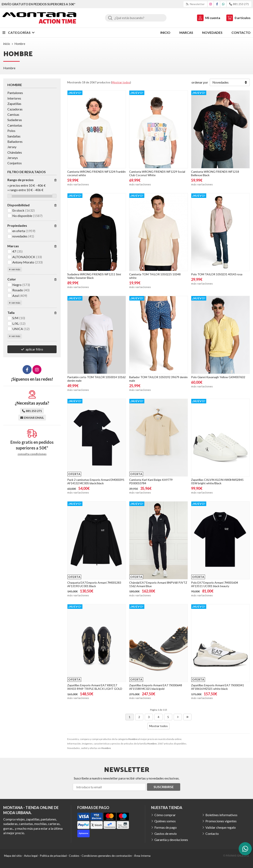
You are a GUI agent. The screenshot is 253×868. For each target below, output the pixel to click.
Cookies (74, 856)
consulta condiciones (32, 454)
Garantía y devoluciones (171, 840)
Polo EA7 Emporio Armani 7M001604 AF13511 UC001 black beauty (215, 584)
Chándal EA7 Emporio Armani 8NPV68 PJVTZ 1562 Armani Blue (158, 584)
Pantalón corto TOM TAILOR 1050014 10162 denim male (96, 379)
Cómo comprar (165, 815)
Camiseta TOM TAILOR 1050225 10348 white (155, 276)
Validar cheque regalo (221, 827)
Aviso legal (31, 856)
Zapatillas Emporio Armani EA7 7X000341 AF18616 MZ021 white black (218, 687)
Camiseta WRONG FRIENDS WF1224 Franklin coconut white (96, 173)
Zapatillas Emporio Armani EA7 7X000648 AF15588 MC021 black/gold (156, 687)
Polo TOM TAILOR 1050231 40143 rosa (217, 274)
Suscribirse (164, 787)
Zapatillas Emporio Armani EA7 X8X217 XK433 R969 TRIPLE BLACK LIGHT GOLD (95, 687)
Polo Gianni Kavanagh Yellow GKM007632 (218, 377)
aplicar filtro (34, 349)
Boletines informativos (221, 815)
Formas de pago (166, 827)
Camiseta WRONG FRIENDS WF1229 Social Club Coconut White (157, 173)
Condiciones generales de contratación (107, 856)
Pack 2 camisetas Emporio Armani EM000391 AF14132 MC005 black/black (96, 481)
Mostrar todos (121, 82)
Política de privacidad (53, 856)
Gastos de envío (166, 833)
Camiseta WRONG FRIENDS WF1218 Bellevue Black (215, 173)
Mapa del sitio (13, 856)
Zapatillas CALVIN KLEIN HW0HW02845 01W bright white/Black (217, 481)
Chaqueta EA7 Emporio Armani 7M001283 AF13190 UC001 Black (94, 584)
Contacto (212, 833)
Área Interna (142, 856)
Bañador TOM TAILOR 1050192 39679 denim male (158, 379)
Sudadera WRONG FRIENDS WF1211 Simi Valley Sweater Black (94, 276)
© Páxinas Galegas (236, 856)
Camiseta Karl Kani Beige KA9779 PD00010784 (151, 481)
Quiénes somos (165, 821)
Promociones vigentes (221, 821)
